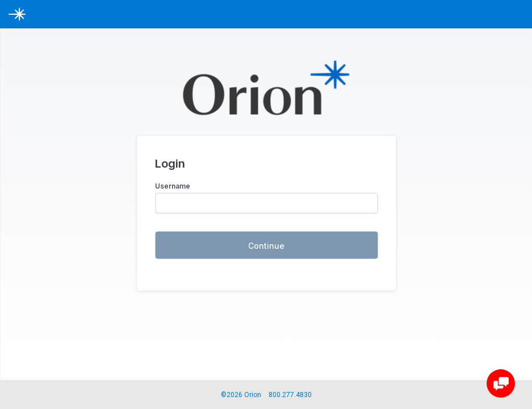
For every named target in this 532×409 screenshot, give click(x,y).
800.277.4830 (290, 395)
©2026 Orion (241, 395)
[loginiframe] (266, 195)
